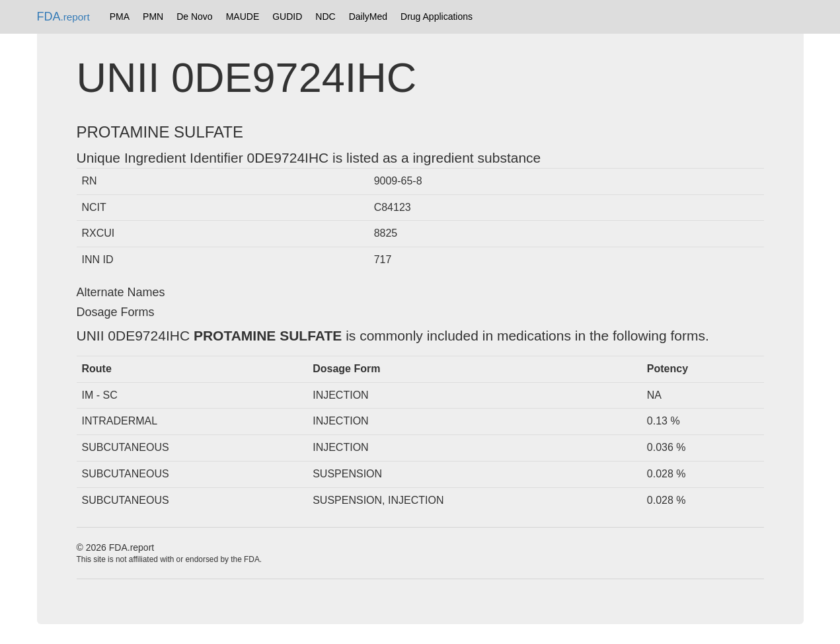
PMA (120, 17)
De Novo (194, 17)
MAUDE (243, 17)
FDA (63, 17)
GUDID (287, 17)
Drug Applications (437, 17)
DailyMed (368, 17)
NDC (325, 17)
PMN (153, 17)
